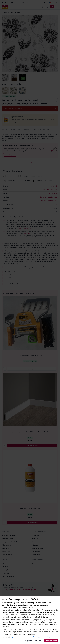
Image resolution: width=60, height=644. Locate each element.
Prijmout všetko (51, 641)
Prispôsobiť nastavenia (33, 641)
